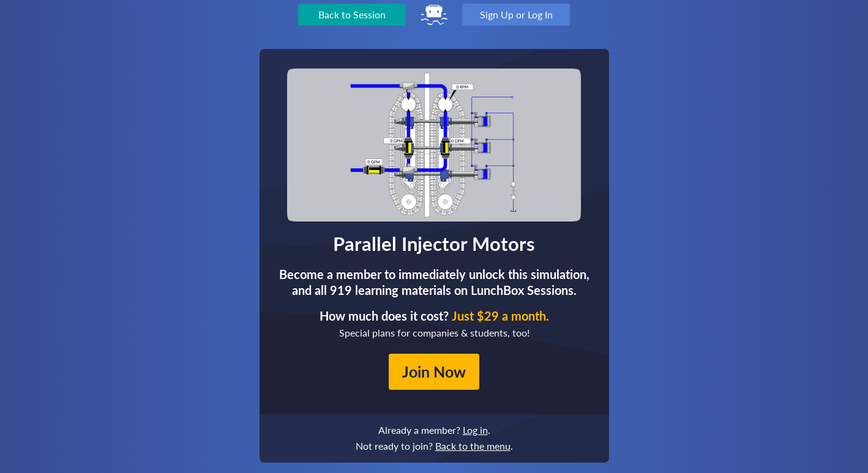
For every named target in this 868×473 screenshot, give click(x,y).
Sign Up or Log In (516, 14)
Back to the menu (473, 446)
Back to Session (352, 14)
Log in (475, 430)
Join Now (434, 371)
